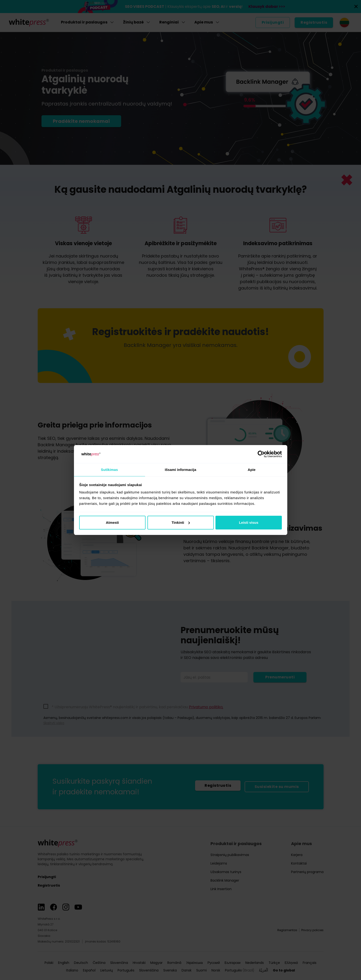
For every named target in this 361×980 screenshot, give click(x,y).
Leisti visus (249, 523)
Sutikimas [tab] (110, 469)
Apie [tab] (252, 469)
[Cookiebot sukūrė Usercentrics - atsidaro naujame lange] (261, 454)
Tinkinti (181, 523)
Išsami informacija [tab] (180, 469)
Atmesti (112, 523)
